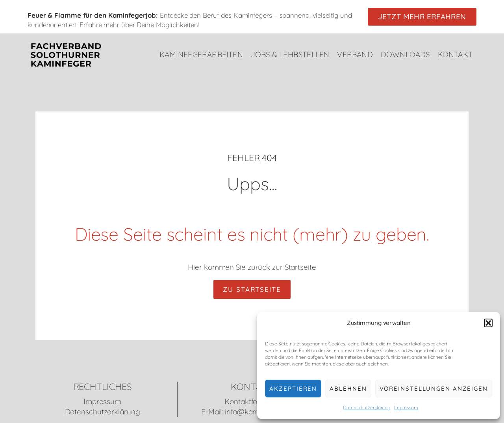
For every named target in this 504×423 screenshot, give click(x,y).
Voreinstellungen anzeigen (434, 389)
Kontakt (455, 54)
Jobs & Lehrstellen (290, 54)
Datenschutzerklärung (367, 407)
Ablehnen (348, 389)
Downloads (405, 54)
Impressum (406, 407)
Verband (355, 54)
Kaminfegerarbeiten (201, 54)
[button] (488, 323)
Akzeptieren (293, 389)
